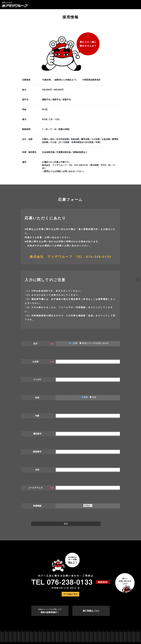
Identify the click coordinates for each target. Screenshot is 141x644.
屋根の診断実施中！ (50, 611)
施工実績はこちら (91, 611)
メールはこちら (70, 594)
